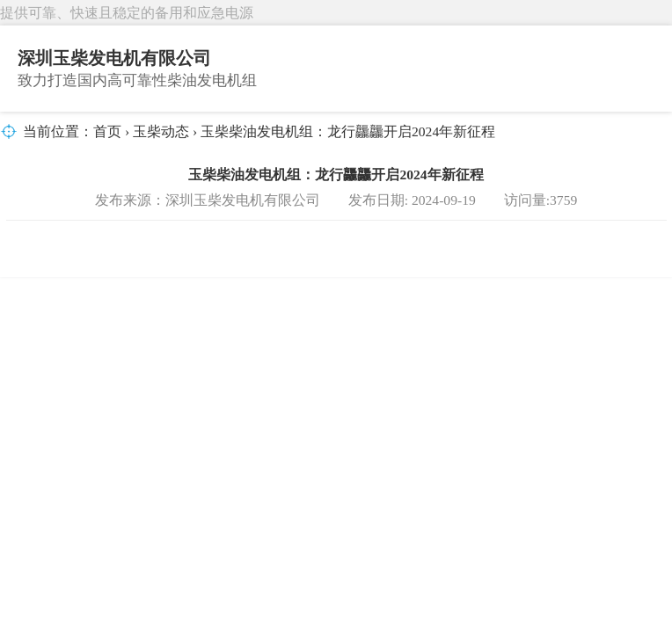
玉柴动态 (161, 131)
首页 (107, 131)
